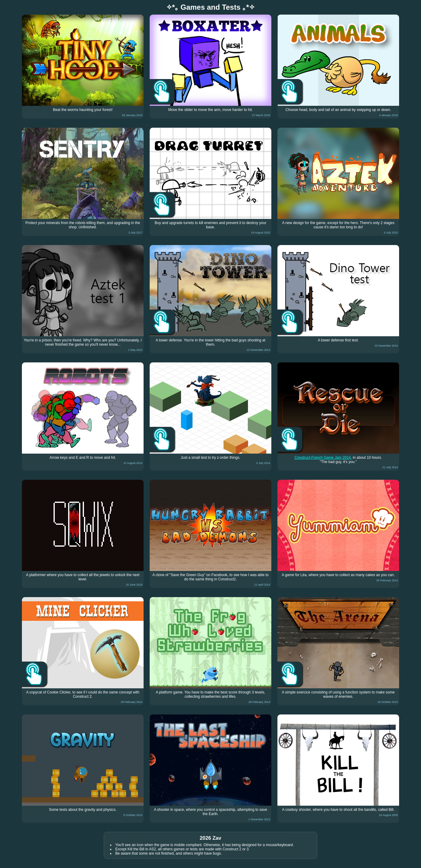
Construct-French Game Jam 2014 (323, 458)
